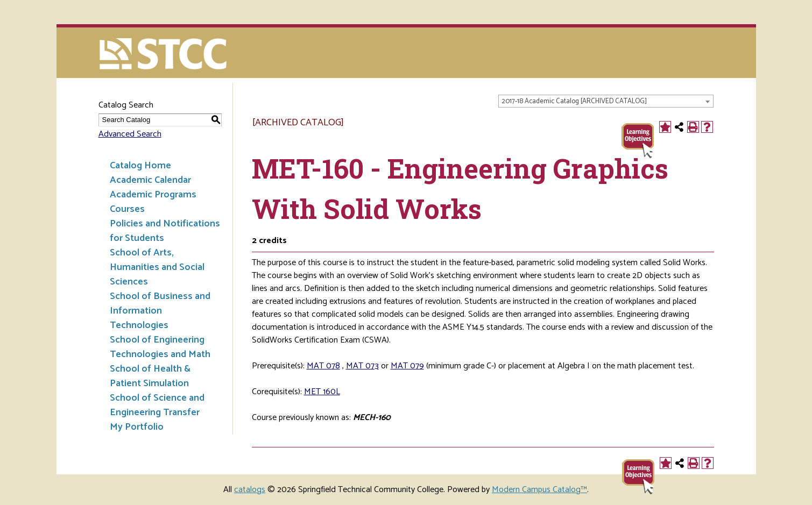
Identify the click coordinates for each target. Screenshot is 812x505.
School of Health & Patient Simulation (150, 376)
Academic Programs (153, 195)
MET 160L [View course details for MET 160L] (322, 392)
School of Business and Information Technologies (160, 311)
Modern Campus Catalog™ (539, 490)
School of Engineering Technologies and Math (160, 347)
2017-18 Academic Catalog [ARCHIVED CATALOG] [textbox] (574, 101)
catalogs (250, 490)
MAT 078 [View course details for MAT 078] (323, 366)
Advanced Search (130, 134)
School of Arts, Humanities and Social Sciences (157, 267)
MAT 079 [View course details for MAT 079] (407, 366)
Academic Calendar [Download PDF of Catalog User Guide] (150, 180)
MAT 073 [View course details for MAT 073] (362, 366)
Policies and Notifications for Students (165, 231)
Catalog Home (140, 166)
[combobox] (606, 101)
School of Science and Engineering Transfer (157, 405)
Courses (127, 209)
